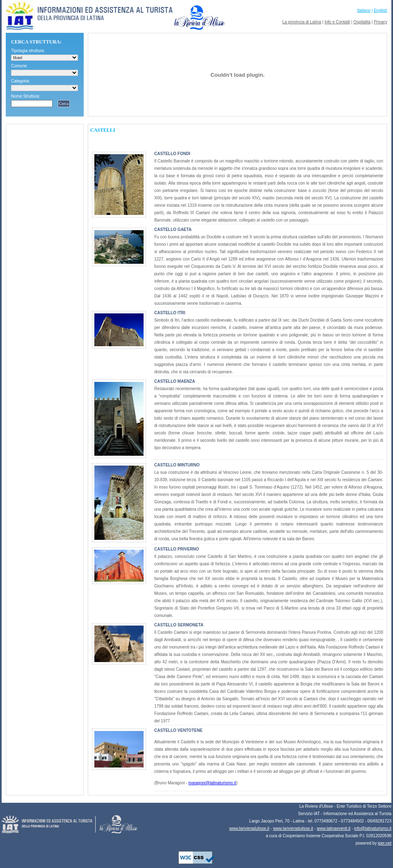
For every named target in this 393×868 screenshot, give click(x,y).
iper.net (385, 843)
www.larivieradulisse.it (249, 828)
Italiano (364, 10)
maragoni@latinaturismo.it (212, 783)
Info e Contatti (337, 22)
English (380, 10)
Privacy (380, 22)
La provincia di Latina (302, 22)
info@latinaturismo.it (373, 828)
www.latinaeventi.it (334, 828)
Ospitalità (362, 22)
